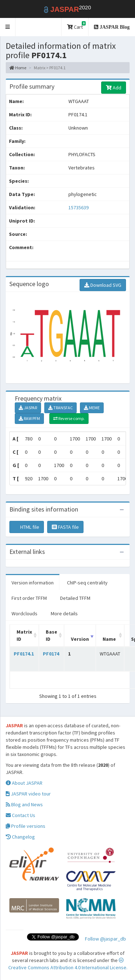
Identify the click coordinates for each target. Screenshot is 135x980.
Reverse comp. (69, 418)
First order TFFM (29, 598)
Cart (76, 26)
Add (114, 88)
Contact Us (21, 815)
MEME (92, 408)
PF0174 (51, 654)
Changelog (20, 837)
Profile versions (26, 826)
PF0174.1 (24, 654)
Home (18, 68)
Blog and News (24, 804)
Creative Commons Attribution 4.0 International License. (68, 964)
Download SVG (103, 285)
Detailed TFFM (75, 598)
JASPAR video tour (28, 794)
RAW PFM (29, 418)
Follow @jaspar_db (105, 939)
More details (64, 613)
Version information (33, 583)
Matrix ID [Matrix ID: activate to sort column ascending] (24, 635)
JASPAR (28, 408)
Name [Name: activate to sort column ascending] (109, 639)
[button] (8, 27)
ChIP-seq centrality (87, 583)
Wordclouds (24, 613)
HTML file (27, 527)
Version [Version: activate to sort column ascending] (80, 639)
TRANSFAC (60, 408)
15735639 (78, 207)
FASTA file (65, 527)
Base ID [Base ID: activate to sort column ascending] (51, 635)
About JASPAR (24, 783)
